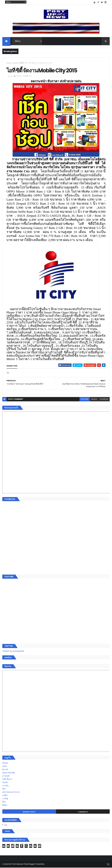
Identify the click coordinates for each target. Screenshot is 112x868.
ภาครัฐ (5, 799)
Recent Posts (29, 812)
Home (9, 63)
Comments (83, 812)
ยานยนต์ (6, 776)
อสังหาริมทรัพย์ (9, 773)
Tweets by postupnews (13, 651)
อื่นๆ (4, 802)
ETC (6, 825)
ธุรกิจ (5, 766)
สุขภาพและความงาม (11, 792)
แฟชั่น (5, 795)
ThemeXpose (17, 864)
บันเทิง (5, 783)
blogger (85, 399)
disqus (94, 399)
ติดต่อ (5, 805)
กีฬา (4, 789)
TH (26, 63)
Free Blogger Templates (34, 864)
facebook (104, 399)
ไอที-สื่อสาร (7, 779)
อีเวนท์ (15, 63)
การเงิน (5, 786)
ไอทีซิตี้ (21, 63)
